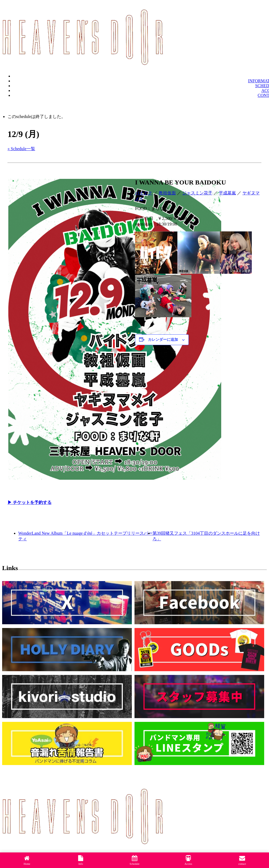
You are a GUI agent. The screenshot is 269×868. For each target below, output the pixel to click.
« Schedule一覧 (21, 149)
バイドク (144, 193)
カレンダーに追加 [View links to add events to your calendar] (163, 340)
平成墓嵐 (227, 193)
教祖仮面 (167, 193)
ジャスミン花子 (197, 193)
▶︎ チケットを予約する (30, 502)
